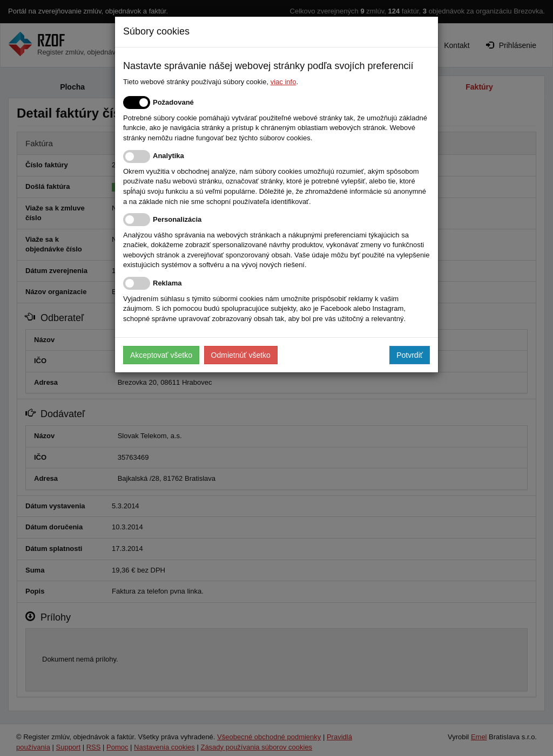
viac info (284, 82)
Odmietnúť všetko (241, 355)
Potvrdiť (410, 355)
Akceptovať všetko (161, 355)
